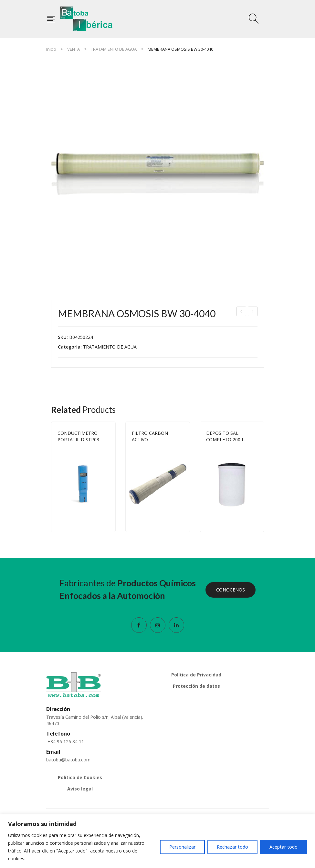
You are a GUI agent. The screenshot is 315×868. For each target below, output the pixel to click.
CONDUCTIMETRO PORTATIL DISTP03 (78, 436)
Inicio (51, 49)
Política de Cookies (80, 777)
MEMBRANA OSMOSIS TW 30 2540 (241, 312)
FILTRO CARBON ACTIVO (150, 436)
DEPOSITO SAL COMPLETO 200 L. (226, 436)
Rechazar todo (232, 847)
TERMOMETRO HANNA (253, 312)
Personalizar (182, 847)
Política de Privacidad (196, 675)
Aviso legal (80, 789)
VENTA (73, 49)
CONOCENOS (231, 590)
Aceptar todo (283, 847)
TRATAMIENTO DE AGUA (114, 49)
